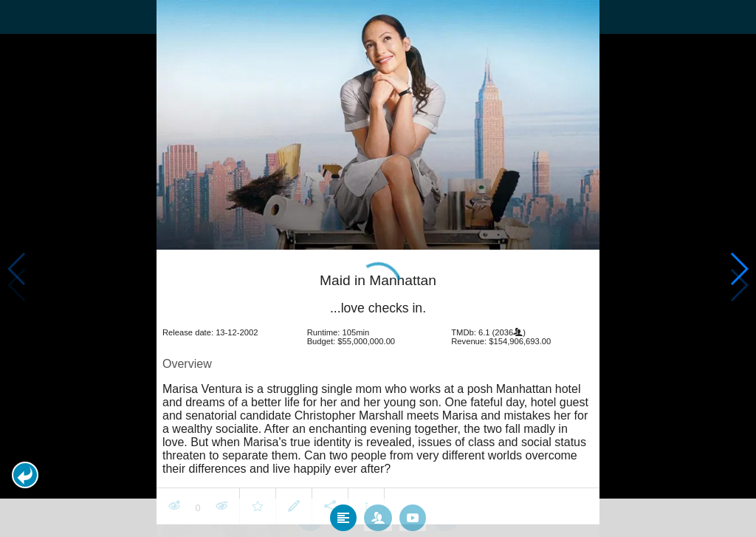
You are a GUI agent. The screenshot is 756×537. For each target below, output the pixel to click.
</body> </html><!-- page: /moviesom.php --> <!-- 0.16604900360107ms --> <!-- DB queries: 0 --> (378, 268)
